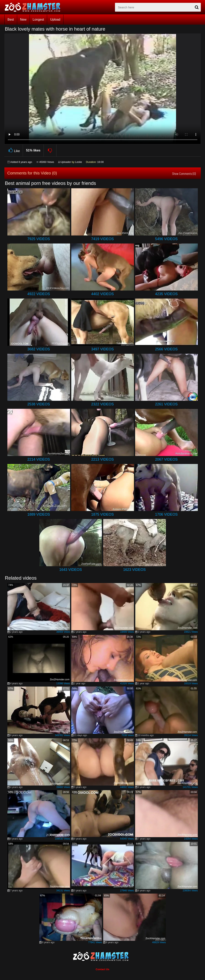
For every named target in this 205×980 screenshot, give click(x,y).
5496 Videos (166, 239)
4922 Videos (39, 294)
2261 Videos (166, 404)
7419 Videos (102, 239)
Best (11, 20)
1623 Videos (134, 570)
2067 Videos (166, 459)
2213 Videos (102, 459)
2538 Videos (39, 404)
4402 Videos (102, 294)
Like (14, 150)
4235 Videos (166, 294)
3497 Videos (102, 349)
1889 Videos (39, 514)
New (23, 20)
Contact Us (102, 969)
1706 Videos (166, 514)
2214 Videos (39, 459)
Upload (55, 20)
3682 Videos (39, 349)
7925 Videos (39, 239)
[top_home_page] (34, 7)
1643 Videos (71, 570)
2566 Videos (166, 349)
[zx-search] (158, 7)
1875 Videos (102, 514)
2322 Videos (102, 404)
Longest (38, 20)
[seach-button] (197, 7)
